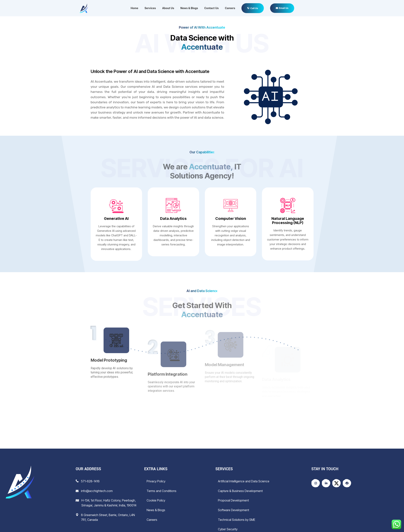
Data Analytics (173, 219)
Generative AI (116, 219)
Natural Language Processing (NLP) (288, 221)
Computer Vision (231, 219)
